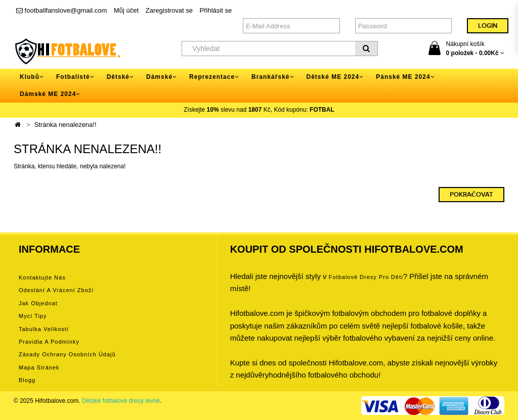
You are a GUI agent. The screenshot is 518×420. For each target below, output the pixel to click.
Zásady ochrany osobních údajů (67, 354)
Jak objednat (38, 303)
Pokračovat (471, 195)
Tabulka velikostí (44, 329)
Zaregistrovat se (169, 10)
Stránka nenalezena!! (66, 125)
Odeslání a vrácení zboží (56, 290)
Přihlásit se (216, 10)
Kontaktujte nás (42, 277)
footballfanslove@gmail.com (61, 10)
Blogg (27, 380)
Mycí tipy (33, 316)
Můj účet (126, 10)
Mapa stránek (39, 367)
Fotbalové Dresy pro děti (366, 277)
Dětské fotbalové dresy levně (121, 401)
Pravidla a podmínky (49, 342)
